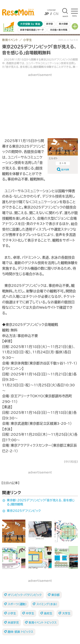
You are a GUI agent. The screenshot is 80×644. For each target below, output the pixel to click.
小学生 (12, 613)
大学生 (66, 613)
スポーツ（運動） (17, 604)
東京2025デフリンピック (24, 511)
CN (56, 14)
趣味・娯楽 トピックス (20, 632)
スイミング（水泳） (47, 604)
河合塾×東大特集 (59, 30)
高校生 (48, 613)
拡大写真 (65, 170)
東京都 (56, 595)
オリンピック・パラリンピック (25, 595)
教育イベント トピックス (43, 623)
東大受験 (63, 24)
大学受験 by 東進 (30, 24)
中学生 (30, 613)
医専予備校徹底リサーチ (32, 30)
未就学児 (13, 623)
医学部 (50, 24)
